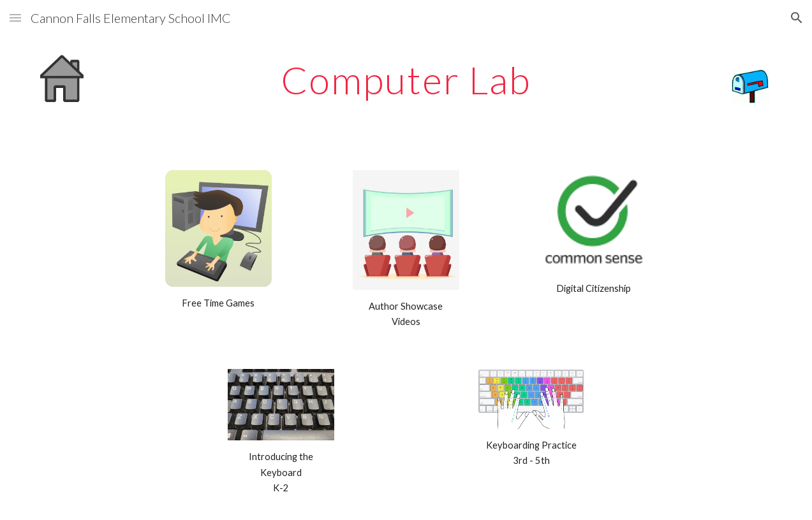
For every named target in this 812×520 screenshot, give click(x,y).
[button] (15, 18)
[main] (406, 80)
